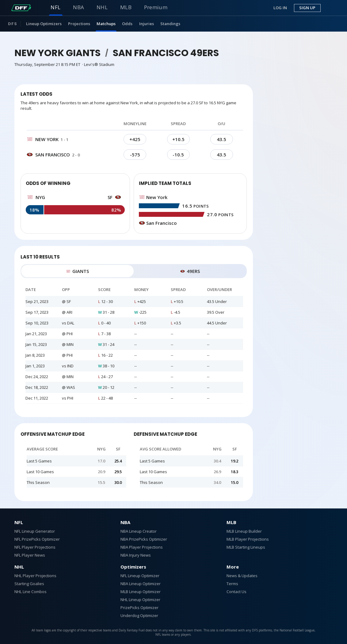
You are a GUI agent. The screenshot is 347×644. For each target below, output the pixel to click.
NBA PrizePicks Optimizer (144, 539)
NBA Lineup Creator (139, 531)
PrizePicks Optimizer (139, 608)
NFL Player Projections (35, 547)
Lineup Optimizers (44, 24)
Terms (232, 584)
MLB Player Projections (248, 539)
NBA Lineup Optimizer (141, 584)
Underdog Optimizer (139, 615)
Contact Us (236, 592)
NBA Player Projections (142, 547)
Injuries (147, 24)
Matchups (106, 24)
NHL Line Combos (31, 592)
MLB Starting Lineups (246, 547)
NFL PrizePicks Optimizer (37, 539)
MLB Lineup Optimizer (141, 592)
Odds (127, 24)
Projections (79, 24)
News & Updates (242, 576)
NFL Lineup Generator (35, 531)
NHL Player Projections (35, 576)
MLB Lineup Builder (244, 531)
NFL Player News (30, 555)
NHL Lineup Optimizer (140, 600)
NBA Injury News (136, 555)
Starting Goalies (29, 584)
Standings (170, 24)
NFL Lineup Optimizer (140, 576)
